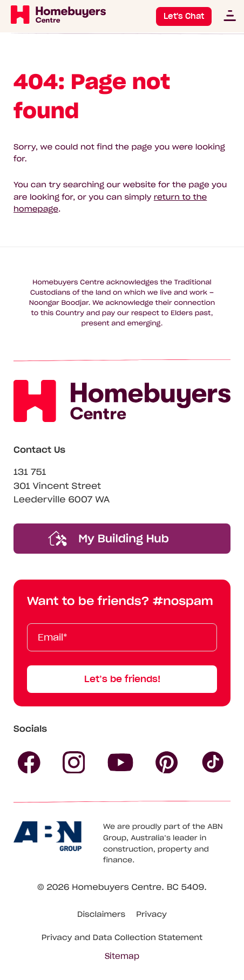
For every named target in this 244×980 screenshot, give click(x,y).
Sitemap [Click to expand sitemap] (122, 956)
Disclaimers (101, 914)
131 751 (30, 472)
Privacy (151, 914)
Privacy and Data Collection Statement (122, 937)
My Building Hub (109, 538)
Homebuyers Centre (117, 887)
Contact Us (39, 450)
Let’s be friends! (122, 679)
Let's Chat (184, 16)
